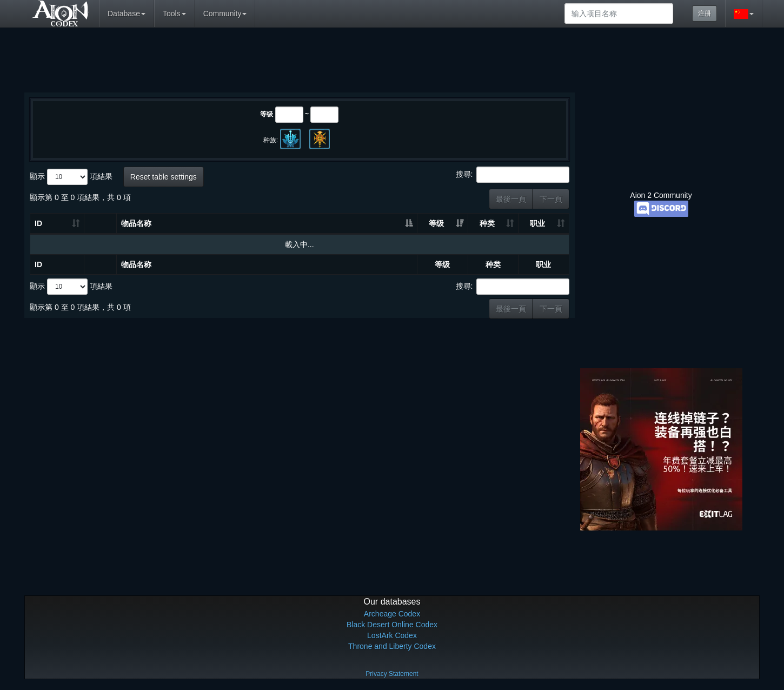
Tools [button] (174, 14)
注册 (705, 14)
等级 (267, 114)
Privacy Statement (392, 674)
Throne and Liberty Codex (392, 646)
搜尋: (513, 175)
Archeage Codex (392, 614)
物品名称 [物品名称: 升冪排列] (136, 223)
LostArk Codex (392, 635)
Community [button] (225, 14)
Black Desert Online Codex (392, 625)
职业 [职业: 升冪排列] (537, 223)
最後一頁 (511, 199)
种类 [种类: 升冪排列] (487, 223)
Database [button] (127, 14)
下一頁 (551, 199)
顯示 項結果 (71, 177)
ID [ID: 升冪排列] (38, 223)
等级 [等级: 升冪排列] (436, 223)
